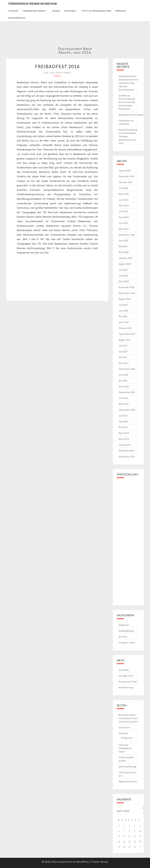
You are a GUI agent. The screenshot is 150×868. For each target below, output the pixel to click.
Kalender (123, 733)
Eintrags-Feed (126, 676)
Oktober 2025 (125, 182)
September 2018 (127, 293)
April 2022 (124, 229)
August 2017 (125, 340)
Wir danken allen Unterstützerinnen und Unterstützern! (128, 718)
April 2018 (124, 322)
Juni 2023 (123, 211)
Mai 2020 (123, 246)
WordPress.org (126, 687)
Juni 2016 (123, 375)
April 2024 (124, 205)
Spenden (56, 11)
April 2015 (124, 404)
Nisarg (104, 862)
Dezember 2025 (126, 176)
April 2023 (124, 217)
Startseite (13, 11)
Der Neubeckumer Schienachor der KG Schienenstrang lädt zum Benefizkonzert (128, 83)
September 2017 (127, 334)
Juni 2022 (123, 223)
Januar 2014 (125, 445)
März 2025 (124, 194)
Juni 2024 (123, 200)
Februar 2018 (125, 328)
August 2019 (125, 264)
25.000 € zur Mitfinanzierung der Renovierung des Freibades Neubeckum (127, 102)
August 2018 (125, 299)
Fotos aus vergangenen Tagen (96, 11)
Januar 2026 (125, 170)
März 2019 (124, 281)
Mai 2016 (123, 381)
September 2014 (127, 410)
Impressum (121, 11)
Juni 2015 (123, 398)
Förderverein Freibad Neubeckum (33, 4)
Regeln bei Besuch (17, 18)
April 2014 (124, 433)
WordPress (83, 862)
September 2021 (127, 235)
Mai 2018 (123, 316)
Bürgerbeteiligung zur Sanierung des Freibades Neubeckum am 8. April (128, 136)
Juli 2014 (123, 416)
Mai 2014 (123, 427)
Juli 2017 (123, 346)
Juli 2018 (123, 305)
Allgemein (124, 625)
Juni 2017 (123, 351)
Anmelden (124, 670)
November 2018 (126, 287)
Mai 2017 (123, 357)
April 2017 (124, 363)
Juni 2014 (123, 421)
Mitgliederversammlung (131, 115)
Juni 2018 (123, 311)
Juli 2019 (123, 270)
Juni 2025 (123, 188)
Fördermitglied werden (34, 11)
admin (67, 73)
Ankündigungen (126, 631)
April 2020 (124, 252)
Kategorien (70, 11)
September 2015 (127, 392)
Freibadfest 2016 (57, 66)
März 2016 (124, 386)
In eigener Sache (127, 642)
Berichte (123, 637)
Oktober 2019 (125, 258)
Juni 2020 (123, 240)
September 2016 (127, 369)
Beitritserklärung (127, 767)
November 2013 (126, 451)
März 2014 (124, 439)
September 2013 (127, 456)
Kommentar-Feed (128, 682)
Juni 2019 (123, 276)
